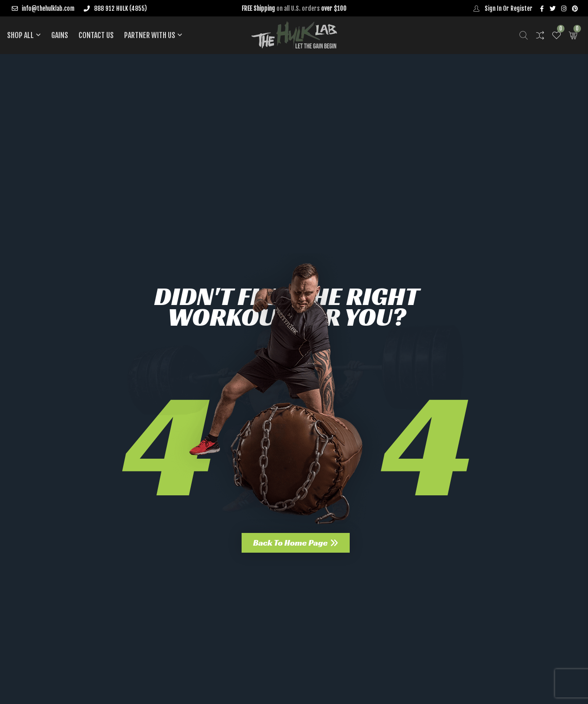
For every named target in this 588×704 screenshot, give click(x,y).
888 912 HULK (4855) (115, 8)
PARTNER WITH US (150, 35)
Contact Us (96, 35)
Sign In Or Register (501, 8)
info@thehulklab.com (43, 8)
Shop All (20, 35)
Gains (60, 35)
